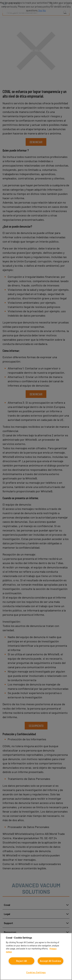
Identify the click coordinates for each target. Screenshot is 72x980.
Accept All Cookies (51, 961)
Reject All (22, 961)
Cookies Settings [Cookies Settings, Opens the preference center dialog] (36, 972)
